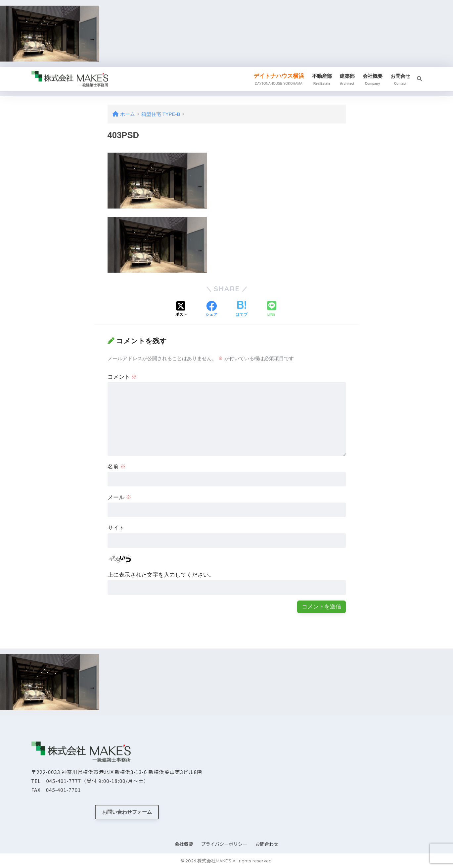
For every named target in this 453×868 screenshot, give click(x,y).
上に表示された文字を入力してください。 (161, 575)
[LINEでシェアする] (272, 309)
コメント (122, 377)
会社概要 (184, 844)
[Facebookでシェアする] (211, 310)
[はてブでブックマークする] (242, 310)
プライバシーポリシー (224, 844)
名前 (117, 467)
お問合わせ (267, 844)
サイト (116, 528)
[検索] (416, 79)
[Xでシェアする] (181, 310)
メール (120, 497)
